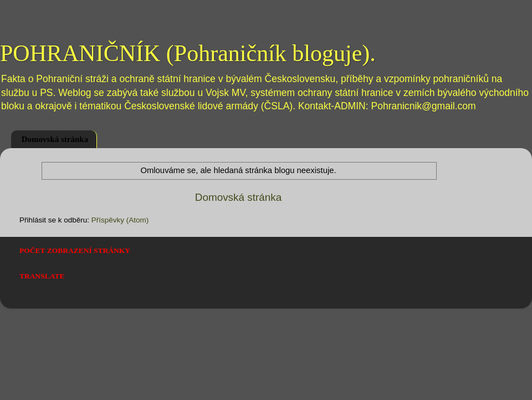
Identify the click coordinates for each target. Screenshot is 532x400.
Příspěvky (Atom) (120, 220)
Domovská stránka (55, 139)
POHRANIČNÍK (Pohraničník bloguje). (188, 53)
